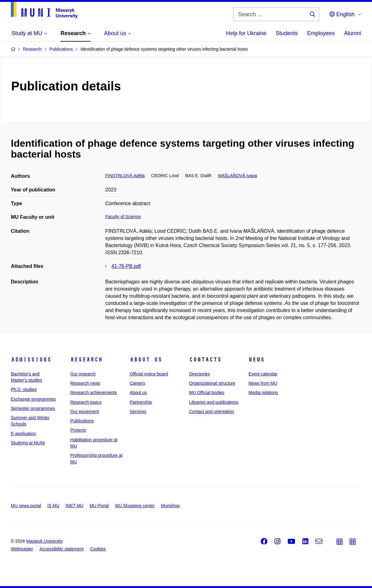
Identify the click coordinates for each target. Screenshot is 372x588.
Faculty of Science (123, 217)
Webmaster (22, 549)
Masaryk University (44, 541)
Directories (200, 374)
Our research (83, 374)
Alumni (353, 33)
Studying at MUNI (28, 443)
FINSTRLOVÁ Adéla (125, 176)
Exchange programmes (33, 399)
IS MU (53, 506)
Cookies (98, 549)
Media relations (263, 393)
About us (146, 360)
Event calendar (263, 374)
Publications (82, 421)
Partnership (141, 402)
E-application (23, 434)
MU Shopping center (135, 506)
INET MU (74, 506)
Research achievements (93, 393)
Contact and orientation (212, 411)
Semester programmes (33, 408)
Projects (78, 430)
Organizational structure (212, 383)
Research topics (86, 402)
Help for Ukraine (246, 33)
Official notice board (149, 374)
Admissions (31, 360)
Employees (321, 33)
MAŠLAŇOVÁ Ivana (237, 176)
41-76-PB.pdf (126, 266)
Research (86, 360)
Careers (138, 383)
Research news (85, 383)
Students (287, 33)
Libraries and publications (214, 402)
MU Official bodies (207, 393)
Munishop (170, 506)
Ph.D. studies (24, 389)
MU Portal (99, 506)
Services (138, 411)
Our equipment (85, 411)
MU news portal (26, 506)
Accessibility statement (61, 549)
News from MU (263, 383)
